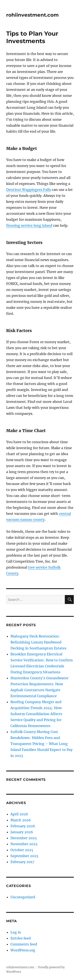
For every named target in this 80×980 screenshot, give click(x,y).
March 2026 (21, 820)
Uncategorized (23, 897)
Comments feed (24, 944)
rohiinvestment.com (32, 15)
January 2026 (22, 832)
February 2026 (23, 826)
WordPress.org (23, 950)
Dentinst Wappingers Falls (29, 190)
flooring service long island (29, 225)
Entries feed (21, 938)
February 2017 (22, 862)
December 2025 (24, 838)
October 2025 (22, 850)
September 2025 (24, 856)
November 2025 (24, 844)
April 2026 (19, 814)
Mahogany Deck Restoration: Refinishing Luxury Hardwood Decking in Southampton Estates (38, 642)
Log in (16, 932)
